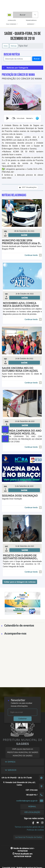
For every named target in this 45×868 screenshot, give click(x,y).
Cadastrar (23, 719)
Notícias (14, 46)
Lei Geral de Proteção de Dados (29, 837)
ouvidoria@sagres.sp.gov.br (27, 801)
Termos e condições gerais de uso (29, 827)
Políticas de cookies (35, 830)
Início (6, 46)
